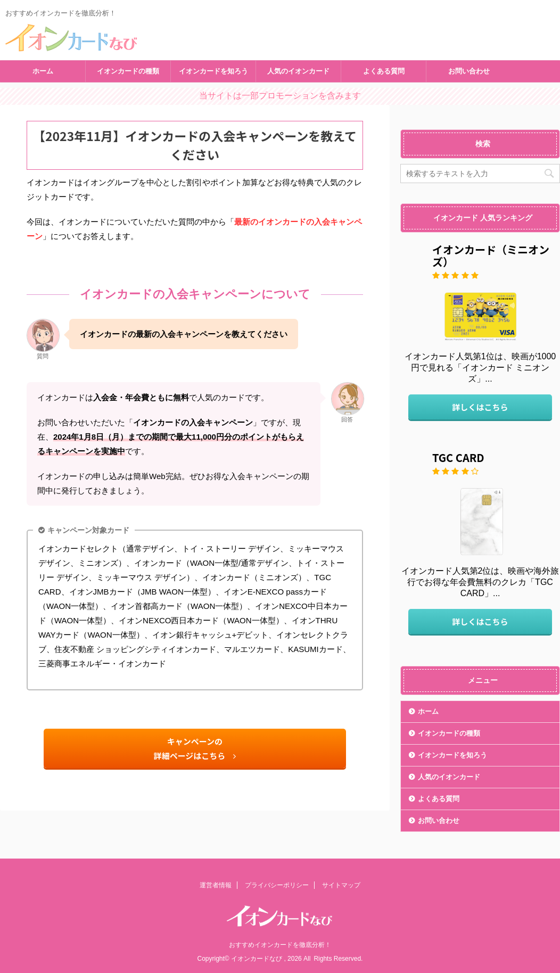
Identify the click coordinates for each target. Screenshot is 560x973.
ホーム (43, 71)
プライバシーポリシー (277, 885)
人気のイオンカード (298, 71)
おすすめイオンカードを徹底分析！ (280, 945)
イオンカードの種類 (128, 71)
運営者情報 (216, 885)
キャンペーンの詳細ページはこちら (195, 748)
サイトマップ (341, 885)
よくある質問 (384, 71)
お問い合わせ (469, 71)
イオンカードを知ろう (213, 71)
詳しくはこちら (480, 407)
